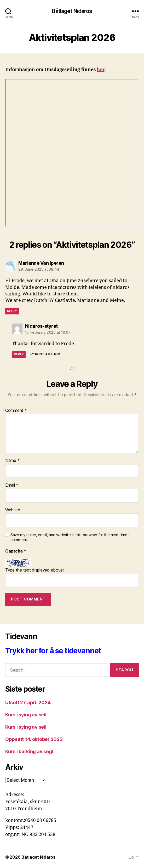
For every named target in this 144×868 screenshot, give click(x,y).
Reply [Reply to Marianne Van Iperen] (12, 311)
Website (13, 510)
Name (12, 461)
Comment (16, 411)
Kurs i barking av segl (29, 751)
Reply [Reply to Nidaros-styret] (19, 354)
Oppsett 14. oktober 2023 (34, 739)
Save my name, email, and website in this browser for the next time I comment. (70, 537)
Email (12, 485)
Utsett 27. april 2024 (28, 702)
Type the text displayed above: (34, 570)
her (100, 70)
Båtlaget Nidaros (72, 11)
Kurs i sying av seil (26, 715)
